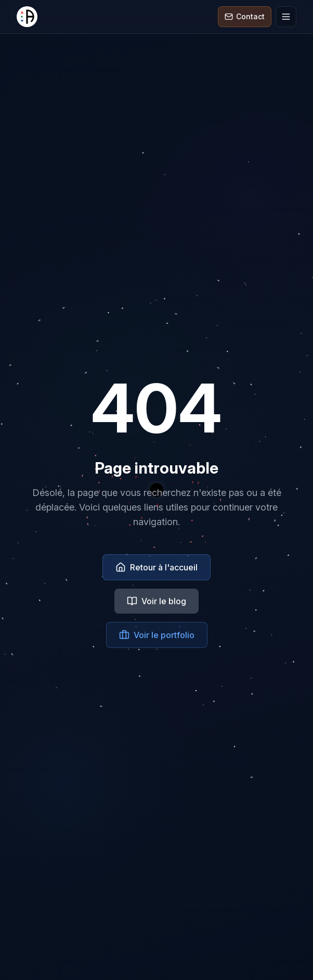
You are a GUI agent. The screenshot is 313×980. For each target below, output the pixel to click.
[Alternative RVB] (27, 17)
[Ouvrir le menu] (286, 17)
